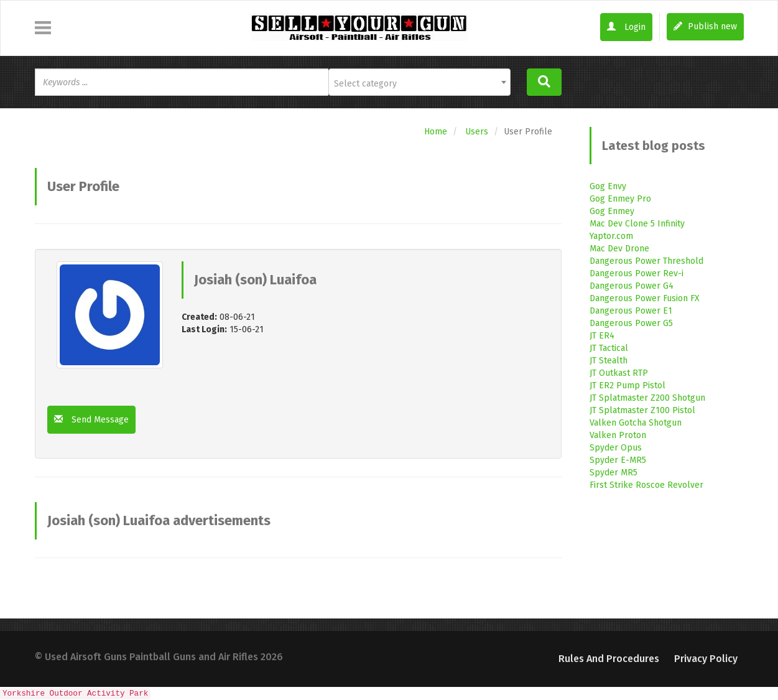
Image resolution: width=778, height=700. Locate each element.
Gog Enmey (612, 211)
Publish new (705, 26)
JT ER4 (602, 336)
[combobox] (419, 82)
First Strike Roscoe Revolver (646, 485)
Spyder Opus (616, 448)
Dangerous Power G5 (631, 323)
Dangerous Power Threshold (646, 261)
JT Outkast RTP (619, 373)
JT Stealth (609, 361)
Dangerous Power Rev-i (637, 273)
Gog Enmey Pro (620, 199)
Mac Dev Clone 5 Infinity (637, 224)
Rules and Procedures (609, 659)
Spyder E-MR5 (618, 460)
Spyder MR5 (614, 473)
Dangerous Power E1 (631, 311)
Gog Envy (608, 186)
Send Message (91, 420)
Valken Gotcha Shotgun (636, 423)
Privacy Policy (706, 659)
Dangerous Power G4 (632, 286)
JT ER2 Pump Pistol (627, 385)
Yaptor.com (611, 236)
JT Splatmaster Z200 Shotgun (647, 398)
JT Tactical (609, 348)
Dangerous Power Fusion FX (645, 298)
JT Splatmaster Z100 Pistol (642, 410)
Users (477, 132)
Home (436, 132)
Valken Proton (618, 435)
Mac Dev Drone (619, 249)
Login (626, 27)
